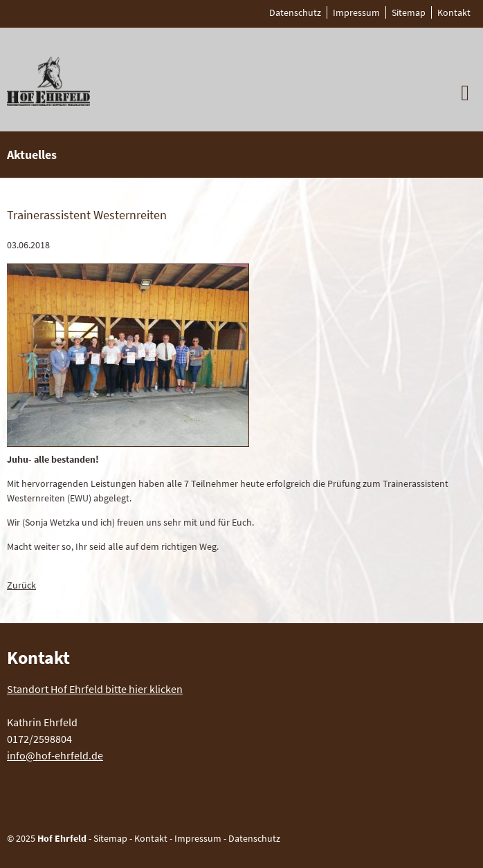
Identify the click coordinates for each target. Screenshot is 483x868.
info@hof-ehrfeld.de (55, 755)
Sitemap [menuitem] (409, 12)
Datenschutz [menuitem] (295, 12)
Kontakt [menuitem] (454, 12)
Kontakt (151, 838)
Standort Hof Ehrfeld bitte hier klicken (95, 689)
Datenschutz (254, 838)
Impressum (198, 838)
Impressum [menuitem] (356, 12)
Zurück (21, 585)
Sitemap (110, 838)
